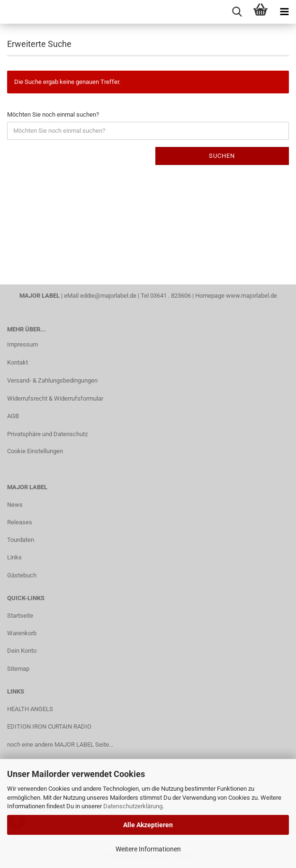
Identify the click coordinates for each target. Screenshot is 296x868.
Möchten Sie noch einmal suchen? (53, 114)
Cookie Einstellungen (35, 451)
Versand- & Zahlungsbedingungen (52, 380)
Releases (20, 522)
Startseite (20, 616)
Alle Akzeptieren (148, 825)
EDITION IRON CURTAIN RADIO (49, 726)
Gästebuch (22, 575)
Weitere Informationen (148, 849)
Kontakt (18, 362)
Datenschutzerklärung (133, 806)
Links (14, 557)
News (15, 505)
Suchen (222, 156)
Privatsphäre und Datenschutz (47, 434)
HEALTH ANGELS (30, 709)
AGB (13, 416)
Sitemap (18, 669)
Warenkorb (22, 633)
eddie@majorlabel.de (108, 296)
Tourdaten (21, 540)
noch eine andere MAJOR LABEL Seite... (60, 745)
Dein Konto (22, 651)
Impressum (22, 344)
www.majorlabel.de (251, 296)
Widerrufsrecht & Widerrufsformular (55, 398)
